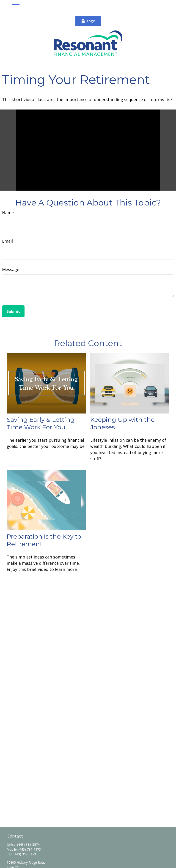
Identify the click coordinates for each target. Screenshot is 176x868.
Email (7, 241)
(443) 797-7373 (30, 849)
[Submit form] (13, 311)
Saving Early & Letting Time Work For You (41, 423)
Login (88, 21)
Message (11, 269)
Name (8, 213)
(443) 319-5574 (28, 845)
